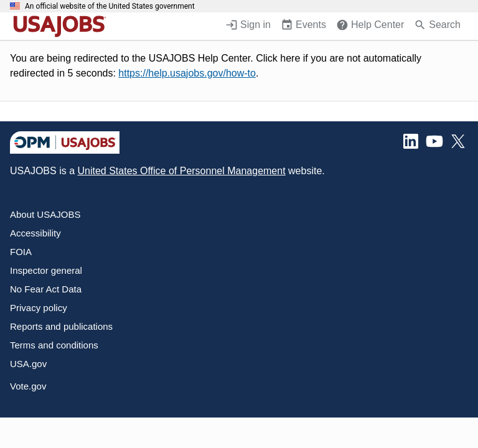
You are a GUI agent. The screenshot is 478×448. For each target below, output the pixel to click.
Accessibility (35, 233)
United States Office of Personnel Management (181, 171)
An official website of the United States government (110, 6)
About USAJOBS (45, 214)
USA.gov (28, 364)
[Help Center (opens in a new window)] (370, 26)
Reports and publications (61, 326)
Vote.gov (28, 386)
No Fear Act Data (46, 289)
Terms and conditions (54, 345)
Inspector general (46, 270)
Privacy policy (39, 308)
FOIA (21, 252)
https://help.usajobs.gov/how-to (187, 73)
